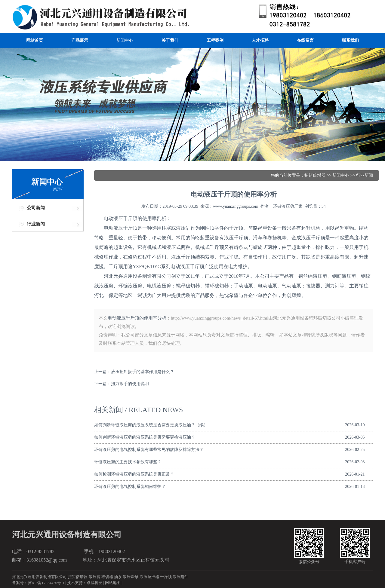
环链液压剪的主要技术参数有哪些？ (128, 462)
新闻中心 (125, 40)
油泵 (118, 577)
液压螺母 (131, 577)
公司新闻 (36, 208)
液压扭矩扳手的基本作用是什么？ (143, 372)
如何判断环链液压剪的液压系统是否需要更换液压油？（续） (151, 425)
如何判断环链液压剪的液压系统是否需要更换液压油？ (145, 437)
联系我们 (350, 40)
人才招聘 (260, 40)
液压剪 (95, 577)
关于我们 (170, 40)
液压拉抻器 (149, 577)
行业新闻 (36, 224)
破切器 (107, 577)
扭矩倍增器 (315, 175)
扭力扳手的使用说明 (130, 384)
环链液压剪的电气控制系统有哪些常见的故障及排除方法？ (149, 450)
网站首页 (35, 40)
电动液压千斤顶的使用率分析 (137, 318)
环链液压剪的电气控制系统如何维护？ (130, 487)
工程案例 (215, 40)
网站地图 (113, 583)
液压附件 (180, 577)
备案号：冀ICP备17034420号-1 (38, 583)
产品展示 (80, 40)
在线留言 (305, 40)
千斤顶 (166, 577)
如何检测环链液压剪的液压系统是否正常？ (134, 474)
